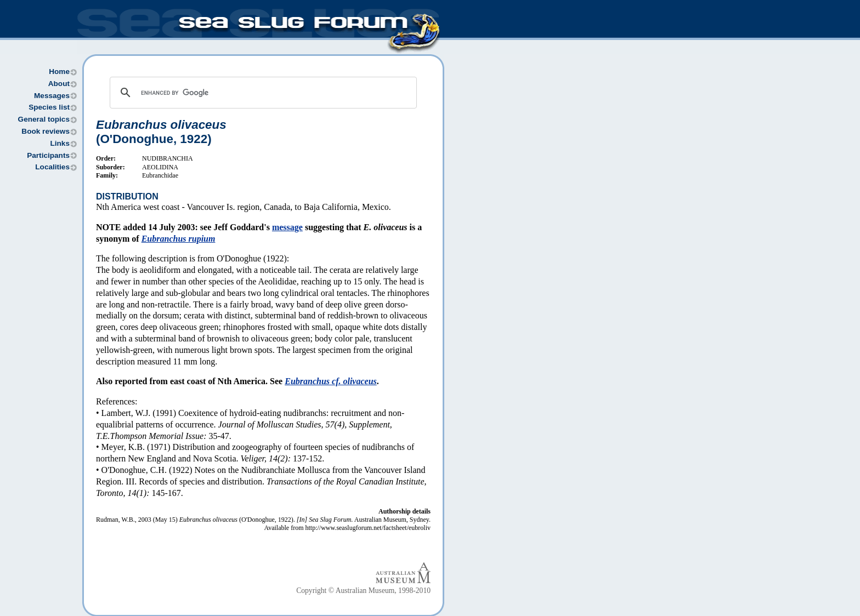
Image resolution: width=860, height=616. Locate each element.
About (59, 84)
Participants (48, 155)
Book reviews (46, 131)
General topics (44, 119)
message (287, 227)
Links (60, 143)
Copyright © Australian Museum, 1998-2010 (363, 591)
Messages (52, 96)
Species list (49, 107)
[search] (262, 93)
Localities (52, 167)
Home (59, 72)
